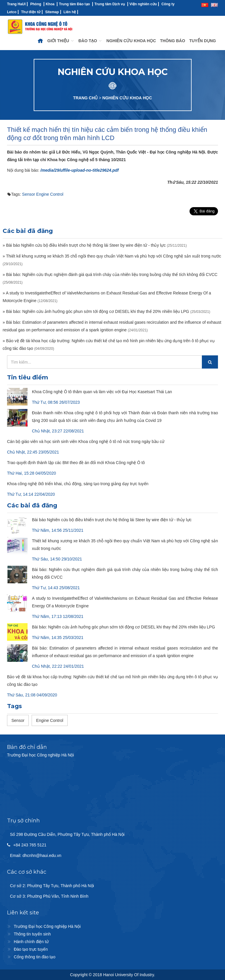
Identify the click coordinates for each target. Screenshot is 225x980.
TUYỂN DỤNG (203, 41)
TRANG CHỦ (85, 98)
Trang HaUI (16, 4)
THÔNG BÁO (173, 41)
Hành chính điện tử (31, 942)
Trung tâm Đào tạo (74, 4)
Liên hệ (70, 12)
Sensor (28, 194)
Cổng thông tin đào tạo (35, 957)
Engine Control (50, 194)
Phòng (36, 4)
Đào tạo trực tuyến (31, 949)
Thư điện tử (31, 12)
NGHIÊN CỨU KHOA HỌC (131, 41)
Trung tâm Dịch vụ (110, 4)
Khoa (50, 4)
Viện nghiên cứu (143, 4)
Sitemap (52, 12)
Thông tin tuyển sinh (32, 934)
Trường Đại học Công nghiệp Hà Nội (47, 926)
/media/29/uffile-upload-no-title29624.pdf (80, 170)
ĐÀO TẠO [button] (90, 41)
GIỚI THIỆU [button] (61, 41)
